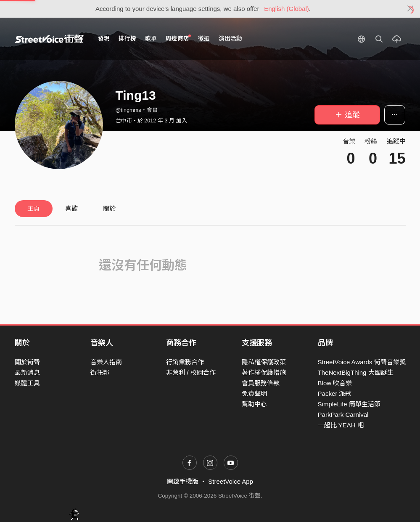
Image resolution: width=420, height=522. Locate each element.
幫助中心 (254, 404)
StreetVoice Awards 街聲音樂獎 (362, 362)
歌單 (151, 38)
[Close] (411, 9)
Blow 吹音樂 (335, 383)
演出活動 (230, 38)
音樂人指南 (106, 362)
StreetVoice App (231, 481)
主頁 (34, 208)
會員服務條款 (261, 383)
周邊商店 (178, 38)
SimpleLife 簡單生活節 (349, 404)
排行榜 (127, 38)
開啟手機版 (183, 481)
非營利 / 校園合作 (191, 372)
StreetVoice (49, 39)
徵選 (204, 38)
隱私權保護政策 (264, 362)
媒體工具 (27, 383)
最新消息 (27, 372)
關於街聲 (27, 362)
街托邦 (100, 372)
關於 (109, 208)
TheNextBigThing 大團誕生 (356, 372)
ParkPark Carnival (343, 415)
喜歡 (71, 208)
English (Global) (287, 9)
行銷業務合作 (185, 362)
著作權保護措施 (264, 372)
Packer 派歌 (335, 393)
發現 (104, 38)
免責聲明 (254, 393)
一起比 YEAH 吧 (341, 425)
